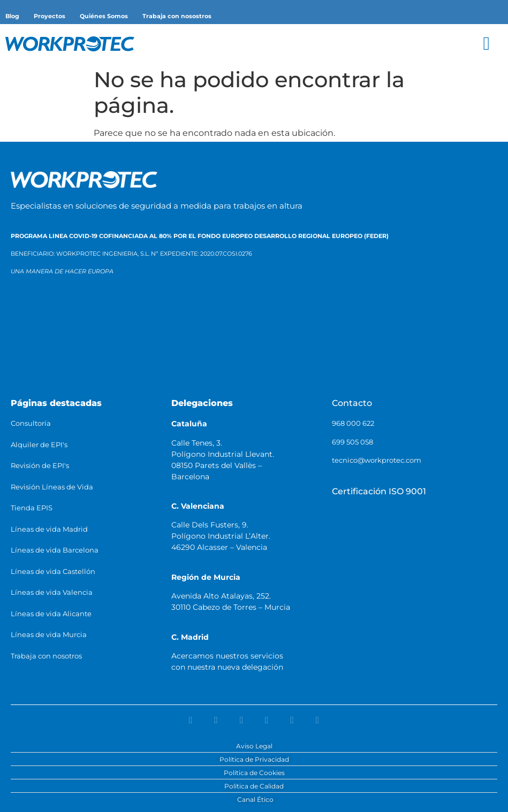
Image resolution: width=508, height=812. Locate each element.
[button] (487, 44)
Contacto (352, 403)
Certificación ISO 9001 (379, 491)
